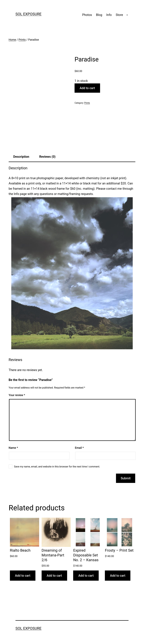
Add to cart (87, 88)
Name (13, 448)
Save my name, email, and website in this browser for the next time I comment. (57, 467)
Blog (99, 15)
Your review (17, 395)
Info (109, 15)
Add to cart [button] (23, 576)
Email (79, 448)
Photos (87, 15)
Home (12, 40)
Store (119, 15)
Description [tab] (21, 157)
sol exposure (28, 14)
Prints (22, 40)
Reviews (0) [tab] (47, 157)
